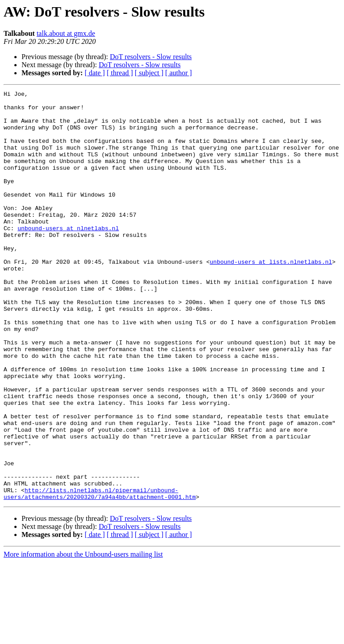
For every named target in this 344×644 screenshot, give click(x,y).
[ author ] (179, 73)
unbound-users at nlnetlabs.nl (68, 256)
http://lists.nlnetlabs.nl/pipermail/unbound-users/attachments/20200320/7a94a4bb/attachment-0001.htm (100, 575)
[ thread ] (120, 73)
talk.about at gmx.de (66, 33)
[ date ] (95, 73)
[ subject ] (149, 73)
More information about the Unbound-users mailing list (83, 636)
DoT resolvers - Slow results (151, 57)
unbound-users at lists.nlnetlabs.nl (271, 296)
